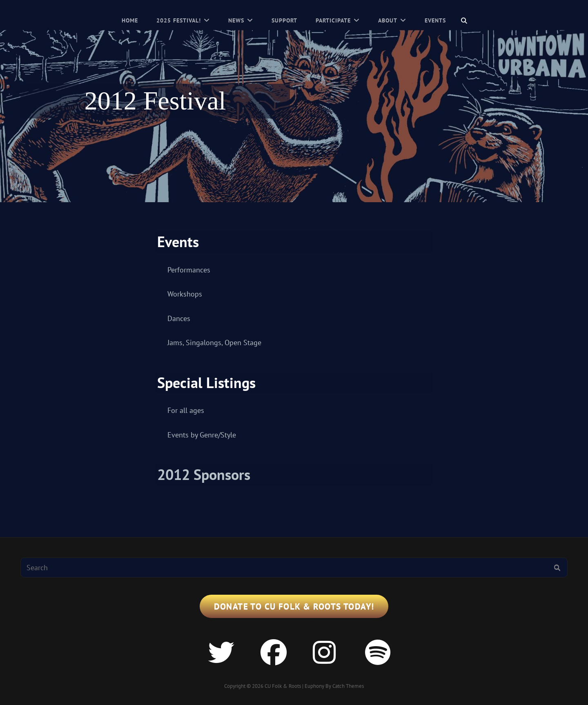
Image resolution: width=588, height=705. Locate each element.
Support (284, 20)
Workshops (185, 294)
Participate (333, 20)
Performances (189, 270)
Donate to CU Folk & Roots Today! (294, 606)
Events (435, 20)
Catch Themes (348, 686)
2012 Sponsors (204, 474)
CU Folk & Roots (283, 686)
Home (130, 20)
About (388, 20)
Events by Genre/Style (202, 435)
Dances (179, 318)
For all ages (186, 410)
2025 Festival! (179, 20)
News (236, 20)
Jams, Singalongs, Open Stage (214, 342)
